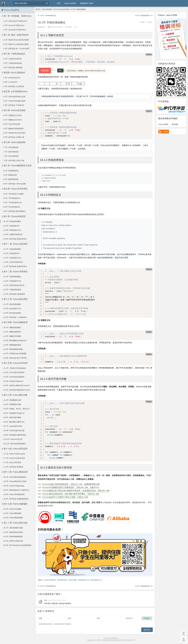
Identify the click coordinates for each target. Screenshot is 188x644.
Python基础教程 (47, 9)
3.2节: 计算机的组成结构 (12, 63)
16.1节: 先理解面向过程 (12, 400)
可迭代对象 (73, 580)
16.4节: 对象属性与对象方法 (13, 413)
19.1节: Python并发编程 (12, 509)
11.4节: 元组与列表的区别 (12, 262)
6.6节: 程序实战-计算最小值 (13, 137)
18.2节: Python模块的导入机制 (14, 481)
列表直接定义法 (84, 580)
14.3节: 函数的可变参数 (12, 336)
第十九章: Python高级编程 (15, 504)
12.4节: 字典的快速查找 (12, 290)
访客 (46, 601)
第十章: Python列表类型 (14, 216)
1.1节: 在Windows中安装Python (15, 21)
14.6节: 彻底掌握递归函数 (12, 349)
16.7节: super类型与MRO (12, 426)
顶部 (184, 639)
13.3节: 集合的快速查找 (12, 313)
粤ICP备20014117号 (129, 641)
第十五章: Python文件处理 (15, 363)
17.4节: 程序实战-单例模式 (13, 467)
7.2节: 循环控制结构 (10, 152)
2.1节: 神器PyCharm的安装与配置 (15, 40)
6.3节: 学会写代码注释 (11, 124)
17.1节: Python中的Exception (14, 454)
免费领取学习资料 (87, 3)
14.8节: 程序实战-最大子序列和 (14, 358)
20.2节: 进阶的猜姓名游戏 (12, 532)
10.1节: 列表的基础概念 (12, 221)
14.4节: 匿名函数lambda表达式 (14, 340)
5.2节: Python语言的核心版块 (14, 101)
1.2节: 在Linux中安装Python (13, 25)
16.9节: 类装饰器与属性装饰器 (14, 435)
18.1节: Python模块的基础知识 (14, 477)
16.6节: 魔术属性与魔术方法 (13, 422)
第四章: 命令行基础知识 (13, 73)
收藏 (149, 22)
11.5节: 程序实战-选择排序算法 (14, 266)
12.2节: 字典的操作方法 (12, 281)
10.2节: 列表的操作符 (11, 226)
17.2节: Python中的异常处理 (13, 458)
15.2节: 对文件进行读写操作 (13, 372)
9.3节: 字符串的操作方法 (12, 202)
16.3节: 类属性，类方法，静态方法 (16, 409)
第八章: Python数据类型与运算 (17, 166)
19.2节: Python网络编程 (12, 513)
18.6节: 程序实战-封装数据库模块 (15, 499)
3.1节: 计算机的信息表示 (12, 59)
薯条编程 (175, 124)
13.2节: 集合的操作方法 (12, 309)
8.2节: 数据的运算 (9, 175)
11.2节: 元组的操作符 (11, 253)
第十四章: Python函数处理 (15, 322)
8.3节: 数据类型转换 (10, 179)
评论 (184, 634)
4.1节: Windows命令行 (11, 78)
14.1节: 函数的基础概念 (12, 327)
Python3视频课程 (165, 124)
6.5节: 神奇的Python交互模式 (14, 133)
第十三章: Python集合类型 (15, 299)
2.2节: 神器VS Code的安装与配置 (15, 44)
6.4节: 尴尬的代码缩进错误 (13, 129)
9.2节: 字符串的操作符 (11, 198)
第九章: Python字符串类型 (15, 189)
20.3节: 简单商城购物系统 (12, 537)
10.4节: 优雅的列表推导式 (12, 234)
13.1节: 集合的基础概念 (12, 304)
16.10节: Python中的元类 (12, 439)
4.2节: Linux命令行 (10, 82)
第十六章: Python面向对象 (15, 395)
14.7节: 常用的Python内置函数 (14, 354)
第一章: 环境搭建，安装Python (17, 16)
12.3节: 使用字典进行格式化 (13, 285)
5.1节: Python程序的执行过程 (14, 97)
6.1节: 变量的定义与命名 (12, 115)
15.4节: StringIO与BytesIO (13, 381)
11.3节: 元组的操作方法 (12, 258)
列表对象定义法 (97, 580)
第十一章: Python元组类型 (15, 244)
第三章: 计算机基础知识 (13, 54)
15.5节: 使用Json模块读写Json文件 (16, 385)
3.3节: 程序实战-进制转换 (12, 67)
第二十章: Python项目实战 (15, 523)
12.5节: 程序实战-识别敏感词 (13, 294)
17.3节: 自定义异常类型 (12, 462)
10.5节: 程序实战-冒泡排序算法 (14, 239)
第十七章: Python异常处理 (15, 449)
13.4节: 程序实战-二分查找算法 (14, 317)
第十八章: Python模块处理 (15, 472)
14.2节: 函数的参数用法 (12, 332)
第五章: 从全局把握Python (15, 91)
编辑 (142, 22)
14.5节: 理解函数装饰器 (12, 345)
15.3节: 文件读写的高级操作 (13, 377)
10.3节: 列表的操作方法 (12, 230)
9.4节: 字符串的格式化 (11, 207)
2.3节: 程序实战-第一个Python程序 (16, 49)
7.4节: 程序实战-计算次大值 (13, 160)
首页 (59, 3)
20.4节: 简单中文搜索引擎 (12, 541)
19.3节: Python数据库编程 (12, 518)
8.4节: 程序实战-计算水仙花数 (14, 184)
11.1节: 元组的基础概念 (12, 249)
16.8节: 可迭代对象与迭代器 (13, 430)
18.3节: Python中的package (13, 486)
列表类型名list (62, 580)
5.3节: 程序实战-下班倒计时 (13, 105)
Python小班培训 (70, 3)
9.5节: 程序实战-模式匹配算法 (14, 211)
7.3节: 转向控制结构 (10, 156)
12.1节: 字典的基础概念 (12, 277)
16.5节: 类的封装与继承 (12, 417)
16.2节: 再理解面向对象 (12, 404)
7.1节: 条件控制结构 (10, 147)
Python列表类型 (50, 580)
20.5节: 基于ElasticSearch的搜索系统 (17, 545)
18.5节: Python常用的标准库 (13, 494)
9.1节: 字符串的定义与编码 (13, 194)
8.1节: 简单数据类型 (10, 171)
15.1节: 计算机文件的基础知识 (14, 368)
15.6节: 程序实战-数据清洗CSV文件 (16, 390)
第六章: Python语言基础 (14, 110)
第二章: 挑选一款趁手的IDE (15, 35)
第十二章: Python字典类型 (15, 272)
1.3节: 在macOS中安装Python (14, 30)
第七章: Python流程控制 (14, 142)
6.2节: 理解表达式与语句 (12, 120)
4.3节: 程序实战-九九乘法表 (13, 86)
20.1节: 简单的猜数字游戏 (12, 528)
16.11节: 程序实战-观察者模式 (14, 444)
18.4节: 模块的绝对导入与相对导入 (16, 490)
